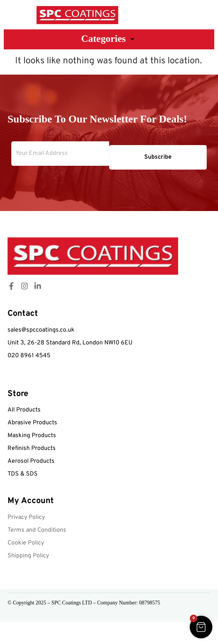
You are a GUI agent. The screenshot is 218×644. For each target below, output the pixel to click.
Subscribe (158, 157)
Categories (109, 39)
